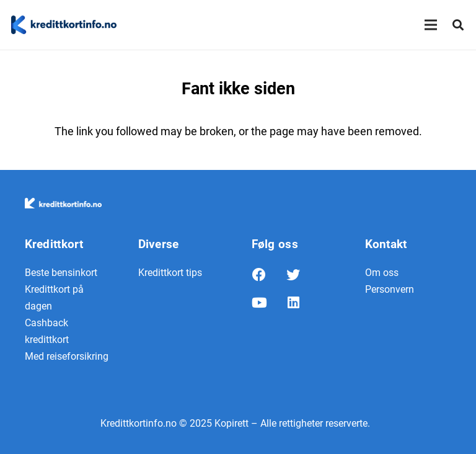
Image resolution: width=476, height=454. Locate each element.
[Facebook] (269, 278)
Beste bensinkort (61, 273)
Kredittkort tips (170, 273)
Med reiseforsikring (67, 356)
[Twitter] (303, 278)
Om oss (382, 273)
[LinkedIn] (303, 306)
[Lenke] (64, 25)
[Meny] (431, 25)
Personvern (390, 289)
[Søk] (458, 25)
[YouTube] (269, 306)
